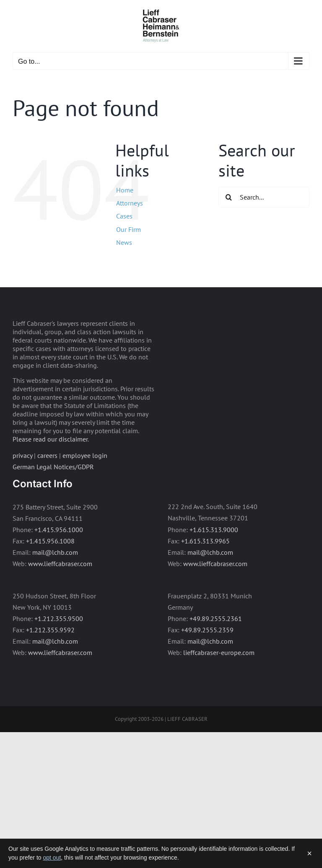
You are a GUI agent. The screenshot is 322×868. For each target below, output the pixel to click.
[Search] (229, 197)
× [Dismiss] (309, 853)
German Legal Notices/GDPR (53, 467)
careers (47, 455)
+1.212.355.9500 (59, 619)
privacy (22, 455)
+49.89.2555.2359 (207, 630)
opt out (52, 858)
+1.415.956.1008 (50, 541)
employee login (85, 455)
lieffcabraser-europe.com (219, 652)
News (124, 242)
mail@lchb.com (55, 552)
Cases (124, 216)
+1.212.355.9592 (50, 630)
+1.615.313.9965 (205, 541)
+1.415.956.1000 (59, 530)
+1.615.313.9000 (214, 530)
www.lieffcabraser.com (60, 564)
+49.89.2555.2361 (216, 619)
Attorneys (130, 203)
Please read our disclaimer (50, 439)
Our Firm (129, 229)
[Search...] (264, 197)
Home (125, 190)
